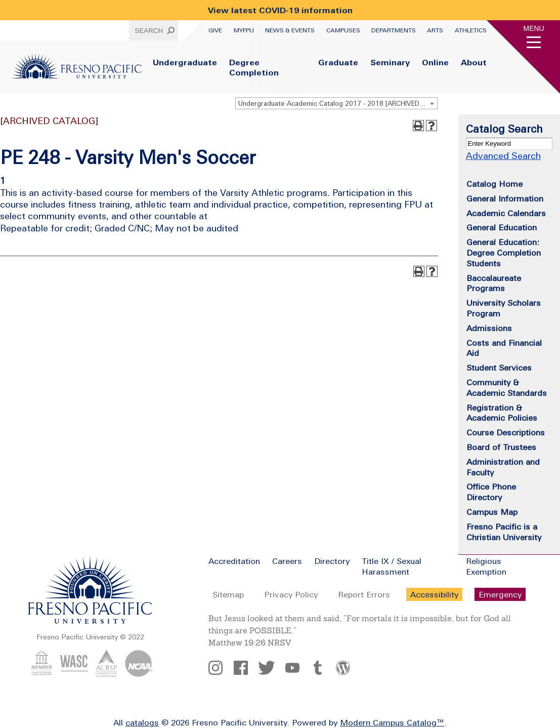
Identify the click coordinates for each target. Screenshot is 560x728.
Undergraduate (185, 62)
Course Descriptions (506, 432)
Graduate (338, 62)
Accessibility (434, 594)
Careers (287, 561)
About (474, 62)
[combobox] (336, 103)
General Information (505, 198)
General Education (502, 227)
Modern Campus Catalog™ (392, 722)
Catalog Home (494, 184)
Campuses (343, 30)
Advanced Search (503, 156)
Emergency (500, 594)
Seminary (390, 62)
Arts (435, 30)
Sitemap (228, 594)
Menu (534, 28)
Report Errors (364, 594)
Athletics (471, 30)
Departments (394, 30)
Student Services (499, 368)
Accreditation (234, 561)
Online (435, 62)
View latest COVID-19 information (280, 10)
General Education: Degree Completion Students (504, 253)
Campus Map (492, 512)
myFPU (244, 30)
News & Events (290, 30)
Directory (332, 561)
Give (215, 30)
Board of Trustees (501, 447)
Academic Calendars (506, 213)
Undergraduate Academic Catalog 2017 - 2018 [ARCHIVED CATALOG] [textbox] (338, 104)
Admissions (489, 328)
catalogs (142, 722)
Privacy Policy (291, 594)
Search (149, 31)
